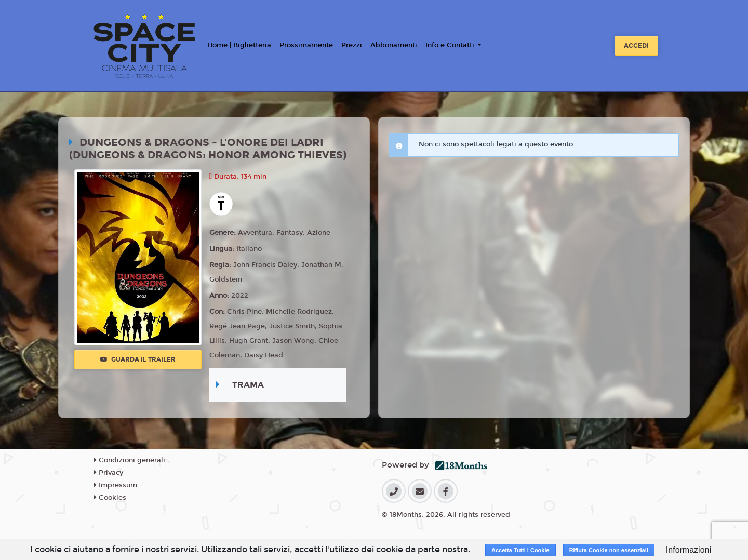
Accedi (636, 46)
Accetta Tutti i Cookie (520, 550)
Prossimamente (306, 45)
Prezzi (352, 45)
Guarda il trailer (138, 359)
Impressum (116, 485)
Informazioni (689, 550)
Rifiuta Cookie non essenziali (609, 550)
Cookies (110, 498)
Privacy (109, 473)
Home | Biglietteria (239, 45)
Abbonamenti (394, 45)
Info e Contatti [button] (451, 45)
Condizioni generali (130, 460)
